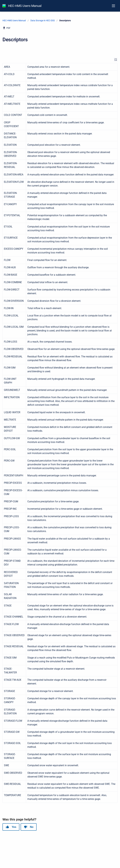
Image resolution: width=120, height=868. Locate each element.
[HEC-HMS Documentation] (4, 6)
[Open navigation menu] (113, 6)
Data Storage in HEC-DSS (43, 20)
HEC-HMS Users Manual (25, 6)
